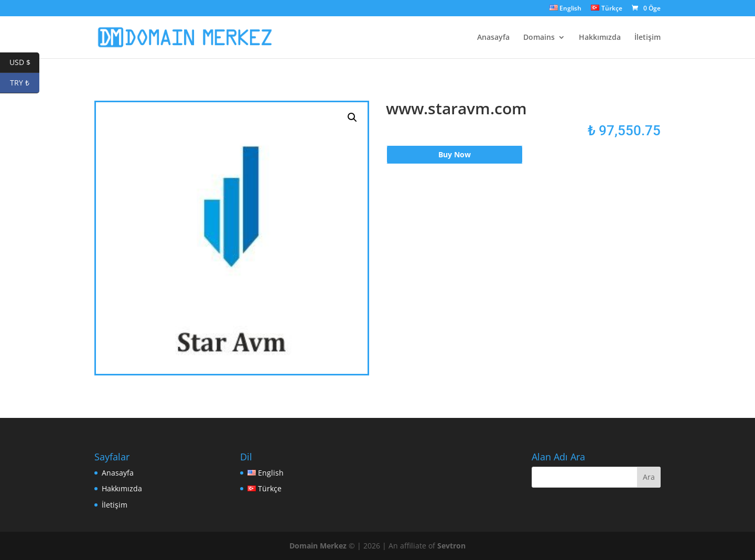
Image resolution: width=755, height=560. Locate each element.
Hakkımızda (600, 38)
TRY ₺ (25, 83)
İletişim (648, 38)
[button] (352, 117)
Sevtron (451, 546)
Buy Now (455, 154)
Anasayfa (493, 38)
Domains (539, 38)
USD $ (25, 63)
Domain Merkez (318, 546)
